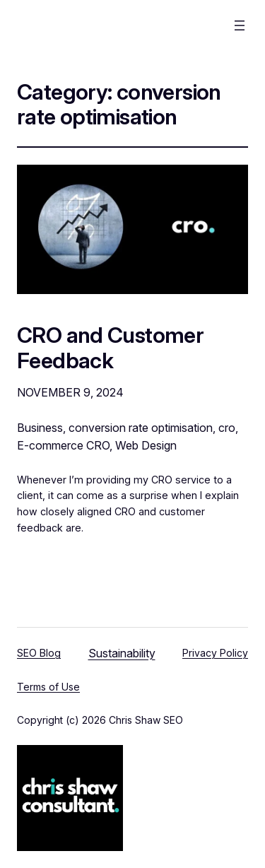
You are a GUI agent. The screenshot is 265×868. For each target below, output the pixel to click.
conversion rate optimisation (141, 428)
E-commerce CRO (63, 445)
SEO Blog (39, 653)
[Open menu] (240, 25)
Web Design (146, 445)
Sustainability (122, 653)
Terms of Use (48, 687)
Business (40, 428)
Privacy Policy (215, 653)
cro (227, 428)
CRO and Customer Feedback (110, 347)
